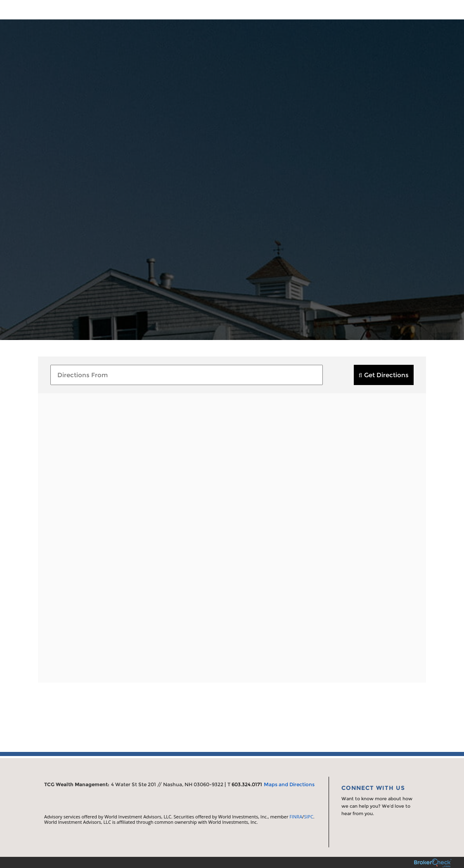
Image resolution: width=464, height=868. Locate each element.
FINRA (296, 817)
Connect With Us (373, 788)
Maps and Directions (289, 784)
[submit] (384, 375)
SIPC (309, 817)
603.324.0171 (247, 784)
